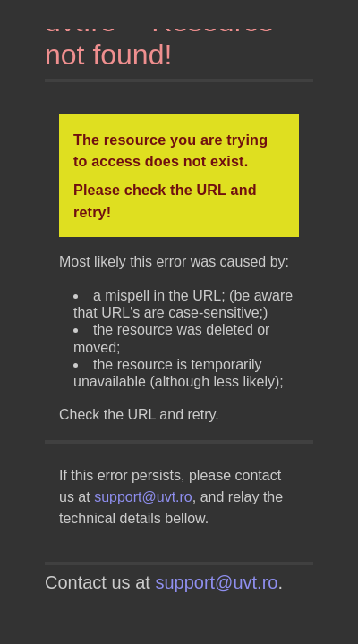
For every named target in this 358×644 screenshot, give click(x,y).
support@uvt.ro (143, 497)
